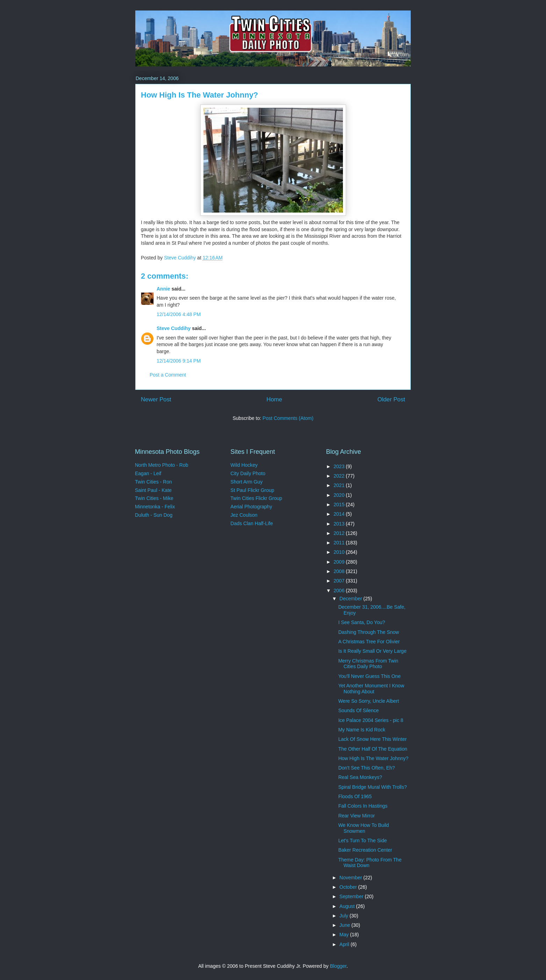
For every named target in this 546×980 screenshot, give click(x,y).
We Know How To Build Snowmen (364, 828)
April (345, 944)
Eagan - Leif (148, 473)
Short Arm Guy (246, 482)
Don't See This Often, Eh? (367, 768)
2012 (340, 533)
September (352, 896)
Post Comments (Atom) (288, 418)
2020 (340, 495)
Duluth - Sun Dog (154, 515)
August (348, 906)
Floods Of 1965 (355, 796)
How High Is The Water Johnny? (373, 758)
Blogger (338, 966)
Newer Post (156, 399)
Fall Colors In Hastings (363, 806)
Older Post (391, 399)
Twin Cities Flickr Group (256, 498)
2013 (340, 524)
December (351, 599)
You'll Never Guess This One (370, 676)
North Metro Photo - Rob (162, 465)
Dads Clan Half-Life (252, 523)
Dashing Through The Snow (369, 632)
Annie (163, 289)
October (349, 887)
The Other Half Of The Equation (373, 749)
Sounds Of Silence (359, 710)
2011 (340, 543)
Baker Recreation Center (365, 850)
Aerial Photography (251, 507)
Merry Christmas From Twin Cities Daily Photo (368, 664)
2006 (340, 591)
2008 (340, 571)
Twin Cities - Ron (153, 482)
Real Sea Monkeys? (360, 777)
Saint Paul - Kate (153, 490)
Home (274, 399)
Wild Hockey (244, 465)
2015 (340, 505)
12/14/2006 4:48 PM (179, 314)
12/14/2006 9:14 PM (179, 361)
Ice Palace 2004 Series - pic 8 (371, 720)
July (344, 916)
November (351, 878)
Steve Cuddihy (174, 328)
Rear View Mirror (357, 816)
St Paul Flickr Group (252, 490)
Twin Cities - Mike (154, 498)
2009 (340, 562)
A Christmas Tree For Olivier (369, 642)
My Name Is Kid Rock (362, 730)
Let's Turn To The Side (363, 840)
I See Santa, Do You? (362, 622)
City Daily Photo (248, 473)
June (345, 925)
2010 (340, 552)
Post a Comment (168, 375)
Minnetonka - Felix (155, 507)
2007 (340, 581)
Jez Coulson (244, 515)
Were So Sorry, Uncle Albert (369, 701)
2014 (340, 514)
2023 (340, 466)
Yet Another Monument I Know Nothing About (371, 689)
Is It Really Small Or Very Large (372, 651)
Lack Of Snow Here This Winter (373, 739)
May (345, 935)
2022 (340, 476)
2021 (340, 485)
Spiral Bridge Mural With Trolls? (373, 787)
